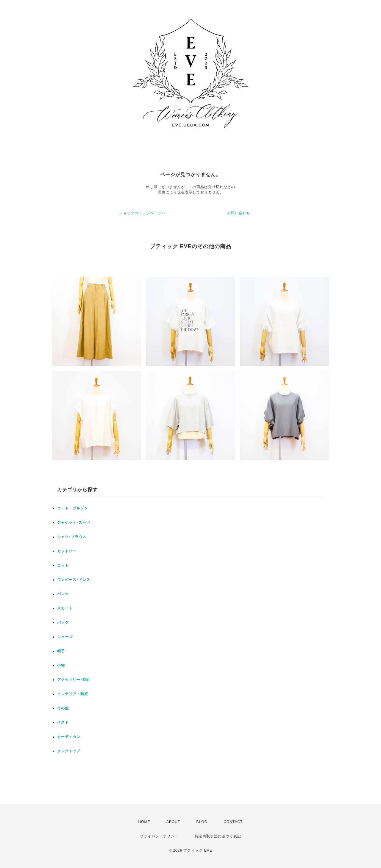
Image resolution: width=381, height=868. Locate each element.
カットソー (67, 551)
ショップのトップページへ (142, 213)
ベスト (63, 722)
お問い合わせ (239, 213)
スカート (65, 608)
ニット (63, 565)
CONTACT (233, 822)
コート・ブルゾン (73, 508)
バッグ (63, 623)
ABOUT (173, 822)
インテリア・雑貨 (73, 694)
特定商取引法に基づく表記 (218, 836)
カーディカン (69, 737)
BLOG (202, 822)
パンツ (63, 594)
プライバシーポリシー (159, 836)
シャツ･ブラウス (72, 537)
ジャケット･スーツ (74, 523)
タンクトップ (69, 751)
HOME (144, 822)
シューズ (65, 637)
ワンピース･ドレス (74, 580)
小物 (61, 665)
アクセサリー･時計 (74, 680)
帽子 (61, 651)
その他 (63, 708)
